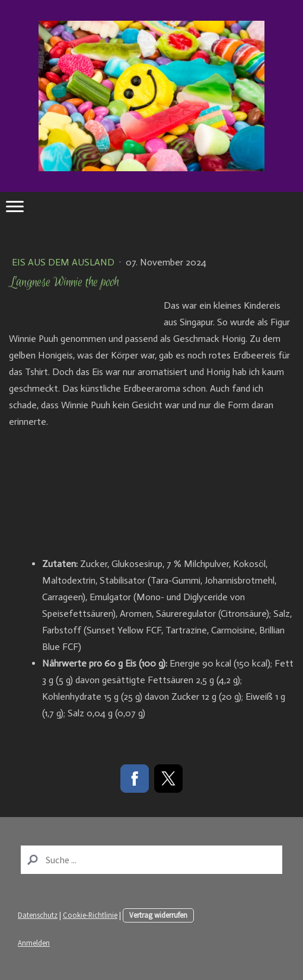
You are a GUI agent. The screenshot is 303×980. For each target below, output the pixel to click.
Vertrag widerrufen (158, 915)
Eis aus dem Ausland (64, 262)
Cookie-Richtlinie (90, 915)
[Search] (151, 860)
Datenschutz (38, 915)
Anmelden (34, 943)
